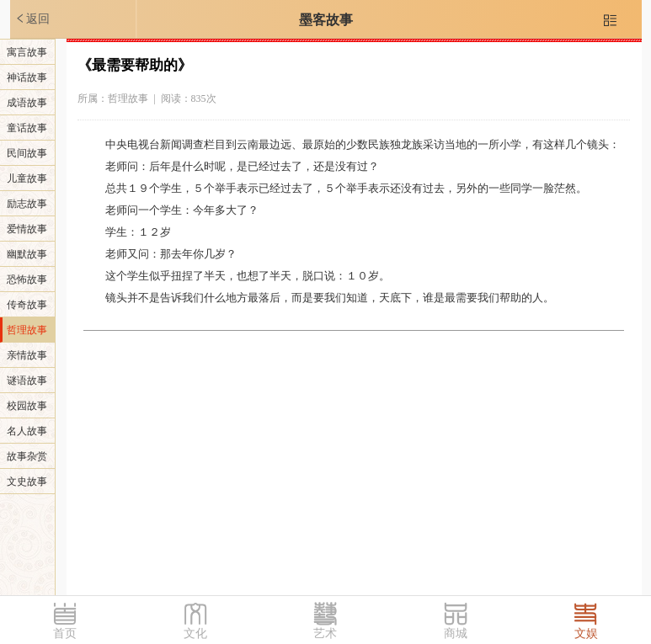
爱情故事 (27, 229)
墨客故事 (326, 20)
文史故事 (27, 482)
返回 (32, 19)
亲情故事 (27, 355)
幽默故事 (27, 254)
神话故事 (27, 77)
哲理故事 (27, 330)
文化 (195, 633)
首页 (65, 633)
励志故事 (27, 204)
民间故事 (27, 153)
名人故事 (27, 431)
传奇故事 (27, 305)
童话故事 (27, 128)
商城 (456, 633)
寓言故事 (27, 52)
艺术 (325, 633)
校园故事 (27, 406)
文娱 (586, 633)
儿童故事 (27, 178)
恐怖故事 (27, 279)
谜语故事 (27, 381)
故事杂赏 (27, 456)
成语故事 (27, 103)
